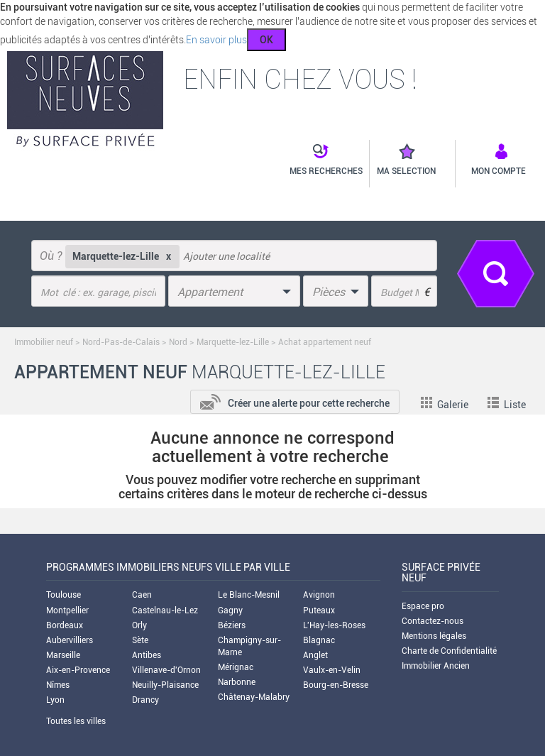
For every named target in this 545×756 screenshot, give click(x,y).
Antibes (147, 655)
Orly (139, 625)
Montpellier (67, 610)
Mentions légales (434, 636)
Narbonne (237, 682)
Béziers (232, 625)
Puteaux (319, 610)
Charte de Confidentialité (449, 651)
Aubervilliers (70, 640)
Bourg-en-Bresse (336, 685)
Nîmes (58, 685)
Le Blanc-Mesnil (249, 595)
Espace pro (423, 606)
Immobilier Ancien (436, 666)
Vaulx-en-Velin (332, 670)
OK (266, 40)
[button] (319, 160)
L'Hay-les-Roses (334, 625)
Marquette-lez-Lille (233, 342)
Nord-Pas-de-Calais (121, 342)
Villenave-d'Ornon (166, 670)
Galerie (445, 405)
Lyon (55, 700)
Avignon (319, 595)
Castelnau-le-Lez (165, 610)
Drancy (145, 700)
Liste (507, 405)
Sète (140, 640)
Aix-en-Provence (78, 670)
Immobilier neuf (44, 342)
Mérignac (236, 667)
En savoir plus (216, 40)
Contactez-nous (433, 621)
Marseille (63, 655)
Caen (142, 595)
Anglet (315, 655)
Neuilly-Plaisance (165, 685)
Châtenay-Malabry (254, 697)
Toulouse (64, 595)
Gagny (230, 610)
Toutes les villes (76, 721)
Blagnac (319, 640)
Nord (178, 342)
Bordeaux (65, 625)
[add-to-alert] (295, 400)
